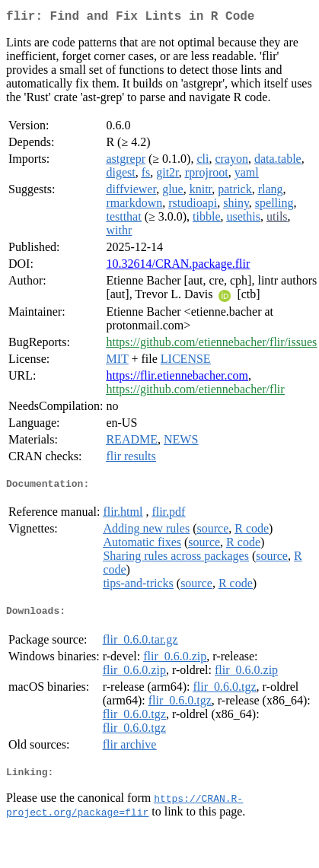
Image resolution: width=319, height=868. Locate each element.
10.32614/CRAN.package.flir (178, 267)
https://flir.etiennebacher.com (177, 378)
